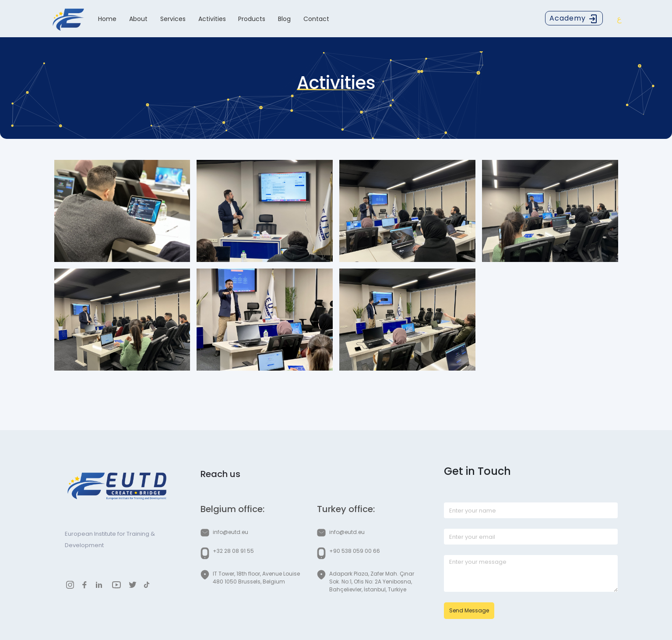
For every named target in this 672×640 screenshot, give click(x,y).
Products (252, 19)
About (138, 19)
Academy (574, 19)
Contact (316, 19)
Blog (284, 19)
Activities (212, 19)
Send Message (469, 610)
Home (107, 19)
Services (173, 19)
